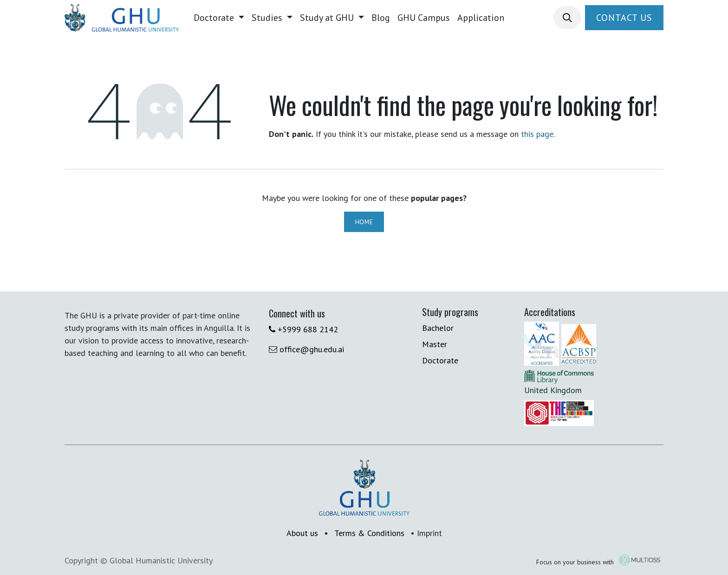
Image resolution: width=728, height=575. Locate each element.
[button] (567, 18)
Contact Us (624, 18)
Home (364, 222)
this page (537, 134)
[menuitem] (219, 18)
